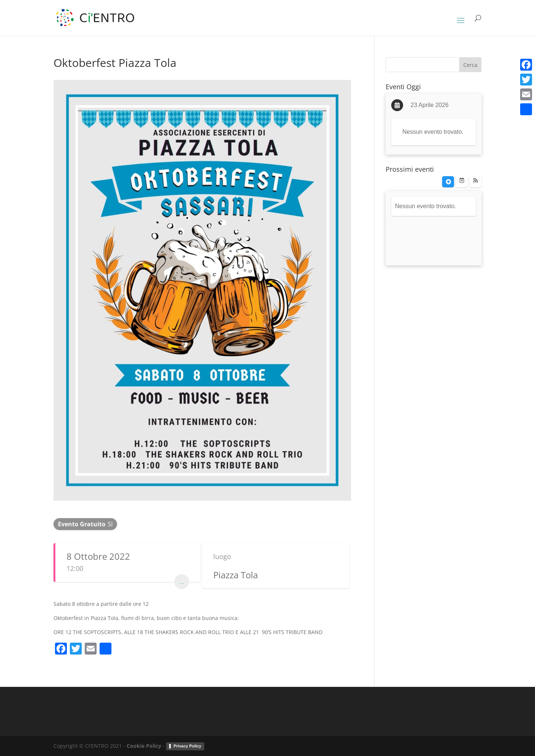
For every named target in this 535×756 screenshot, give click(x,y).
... (182, 582)
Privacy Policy (187, 746)
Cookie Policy (144, 746)
